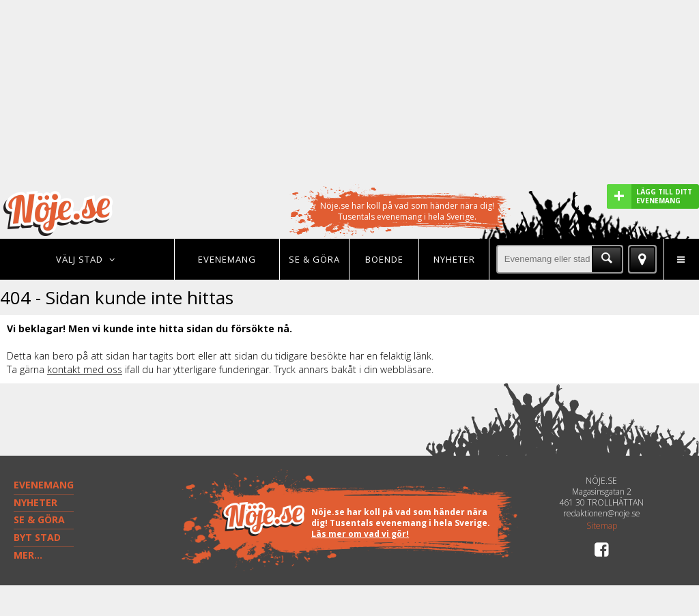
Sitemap (602, 526)
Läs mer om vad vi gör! (360, 534)
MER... (28, 555)
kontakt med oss (85, 369)
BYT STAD (37, 537)
